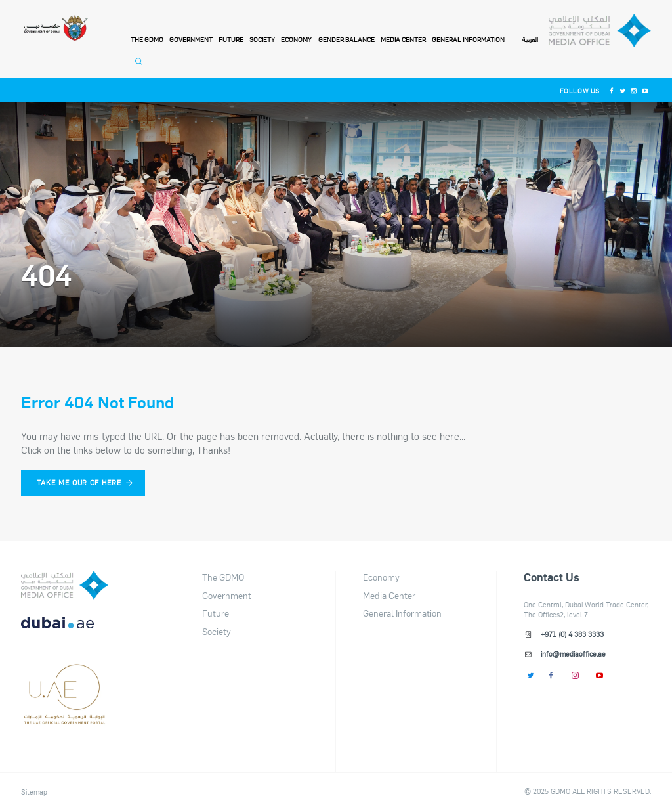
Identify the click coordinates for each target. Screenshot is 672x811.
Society (262, 39)
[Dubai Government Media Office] (599, 31)
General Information (468, 39)
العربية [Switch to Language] (530, 40)
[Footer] (65, 720)
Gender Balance (346, 39)
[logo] (65, 585)
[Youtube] (645, 90)
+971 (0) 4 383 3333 (572, 634)
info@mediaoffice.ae (573, 654)
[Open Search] (141, 67)
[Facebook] (611, 90)
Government (191, 39)
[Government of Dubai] (55, 29)
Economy (296, 39)
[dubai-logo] (65, 675)
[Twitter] (622, 90)
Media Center (403, 39)
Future (231, 39)
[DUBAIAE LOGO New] (65, 630)
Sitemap (34, 792)
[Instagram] (634, 90)
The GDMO (223, 577)
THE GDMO (147, 39)
